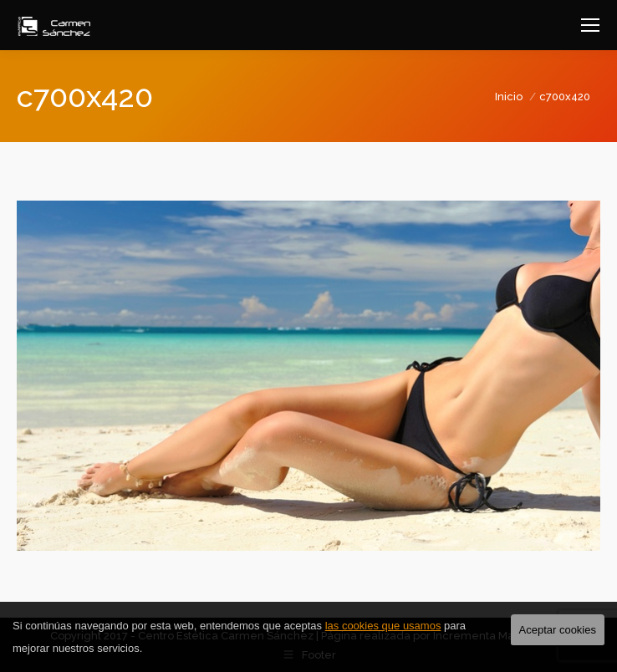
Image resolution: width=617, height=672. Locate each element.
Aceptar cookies (558, 630)
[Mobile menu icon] (590, 25)
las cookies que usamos (383, 626)
